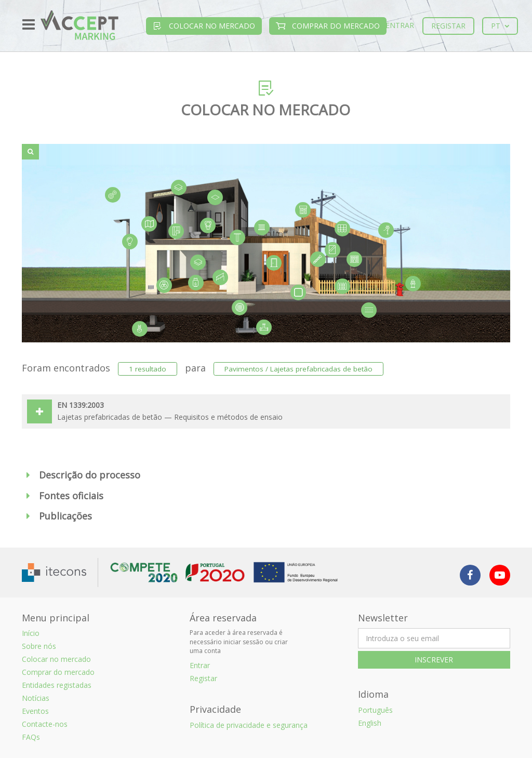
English (370, 723)
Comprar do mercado (328, 26)
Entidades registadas (57, 685)
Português (375, 710)
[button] (266, 475)
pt (500, 26)
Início (31, 633)
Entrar (400, 25)
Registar (448, 26)
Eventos (35, 711)
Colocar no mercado (204, 26)
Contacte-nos (45, 724)
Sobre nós (39, 646)
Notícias (36, 698)
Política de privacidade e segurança (249, 725)
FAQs (31, 737)
